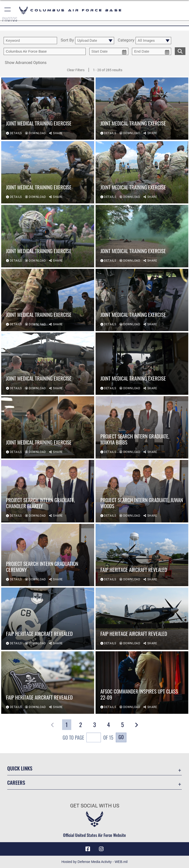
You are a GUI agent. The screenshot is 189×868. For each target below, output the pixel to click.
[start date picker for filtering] (109, 51)
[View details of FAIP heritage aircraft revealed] (142, 555)
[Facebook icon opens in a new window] (88, 849)
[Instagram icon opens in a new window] (101, 849)
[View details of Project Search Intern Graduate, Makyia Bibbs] (142, 428)
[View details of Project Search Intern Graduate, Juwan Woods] (142, 492)
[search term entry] (30, 41)
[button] (8, 10)
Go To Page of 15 (88, 738)
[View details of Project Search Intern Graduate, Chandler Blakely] (48, 492)
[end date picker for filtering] (152, 51)
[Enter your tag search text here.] (45, 51)
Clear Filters (76, 70)
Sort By (67, 40)
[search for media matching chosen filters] (180, 51)
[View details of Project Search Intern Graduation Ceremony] (48, 555)
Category (126, 40)
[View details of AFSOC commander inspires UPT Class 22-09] (142, 683)
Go (121, 737)
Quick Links (20, 768)
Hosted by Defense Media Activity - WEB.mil (94, 862)
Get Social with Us (95, 806)
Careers (16, 782)
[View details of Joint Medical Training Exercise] (48, 109)
